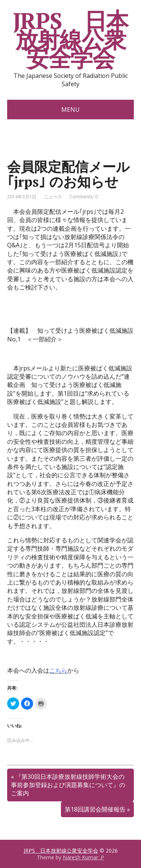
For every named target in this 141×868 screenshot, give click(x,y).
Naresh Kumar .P (83, 857)
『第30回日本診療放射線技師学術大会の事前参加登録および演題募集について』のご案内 (68, 785)
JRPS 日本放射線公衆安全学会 (71, 40)
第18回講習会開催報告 (95, 809)
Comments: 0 (84, 197)
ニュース (53, 197)
